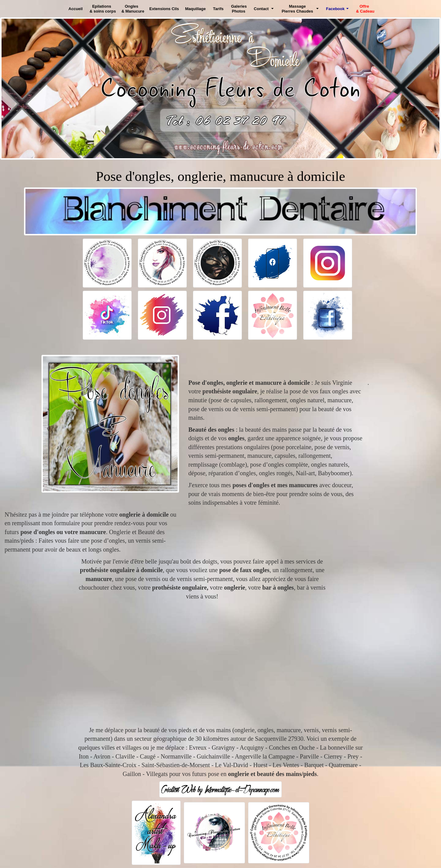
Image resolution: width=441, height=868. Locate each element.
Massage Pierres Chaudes (298, 9)
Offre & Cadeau (365, 9)
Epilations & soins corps (103, 9)
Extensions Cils (164, 9)
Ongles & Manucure (133, 9)
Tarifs (218, 9)
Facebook (335, 9)
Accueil (76, 9)
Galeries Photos (239, 9)
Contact (261, 9)
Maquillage (196, 9)
